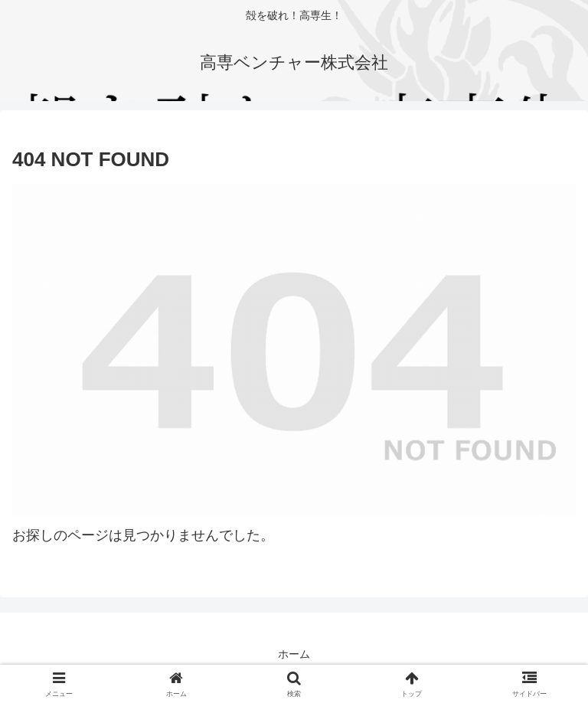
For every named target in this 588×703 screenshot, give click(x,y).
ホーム (294, 654)
